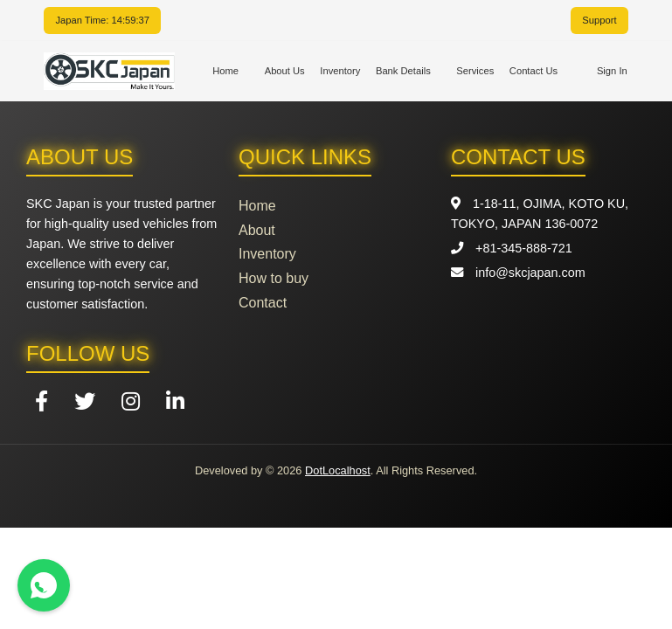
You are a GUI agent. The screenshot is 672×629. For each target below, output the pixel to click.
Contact (263, 303)
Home (225, 71)
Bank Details (403, 71)
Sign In (612, 71)
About (257, 230)
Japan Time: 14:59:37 (102, 20)
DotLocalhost (338, 470)
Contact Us (533, 71)
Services (475, 71)
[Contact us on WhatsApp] (44, 585)
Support (599, 20)
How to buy (274, 278)
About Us (285, 71)
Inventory (340, 71)
